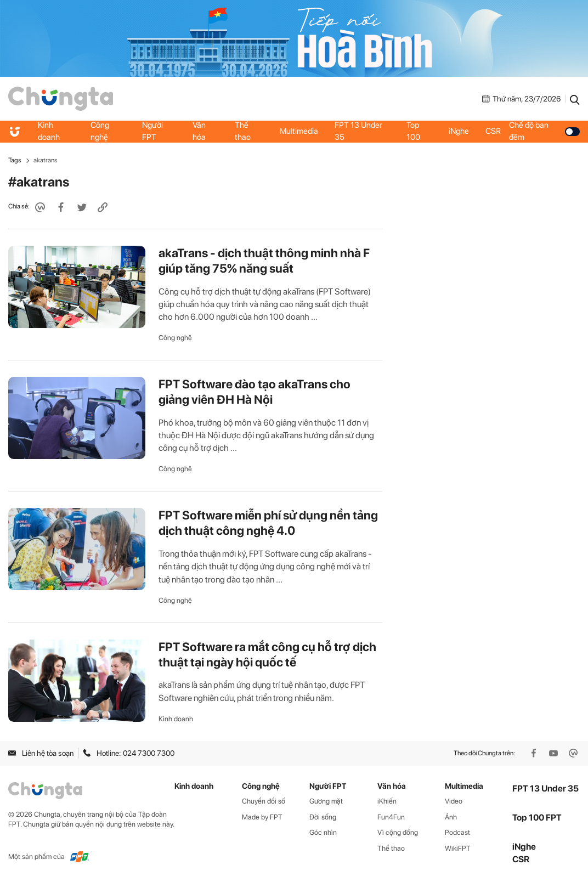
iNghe (459, 131)
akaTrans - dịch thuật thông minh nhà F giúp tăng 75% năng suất (264, 261)
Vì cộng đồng (398, 832)
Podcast (457, 832)
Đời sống (323, 817)
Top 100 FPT (537, 818)
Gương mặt (326, 801)
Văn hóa (199, 131)
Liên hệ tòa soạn (41, 753)
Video (454, 801)
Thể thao (243, 131)
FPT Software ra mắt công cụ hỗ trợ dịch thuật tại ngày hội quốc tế (267, 654)
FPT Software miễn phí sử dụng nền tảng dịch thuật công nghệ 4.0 (268, 523)
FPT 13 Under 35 (358, 131)
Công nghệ (100, 131)
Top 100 (413, 131)
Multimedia (299, 131)
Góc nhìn (323, 832)
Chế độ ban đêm (544, 131)
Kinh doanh (49, 131)
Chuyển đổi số (264, 801)
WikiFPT (458, 848)
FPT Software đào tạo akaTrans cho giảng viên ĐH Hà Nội (255, 392)
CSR (493, 131)
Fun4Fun (391, 817)
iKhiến (387, 801)
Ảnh (451, 817)
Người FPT (152, 131)
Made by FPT (262, 817)
